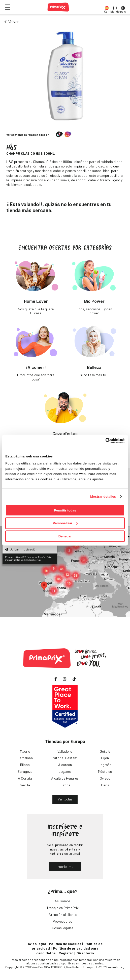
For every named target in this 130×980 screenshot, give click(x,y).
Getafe (105, 751)
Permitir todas (65, 510)
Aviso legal (37, 944)
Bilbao (25, 765)
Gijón (105, 758)
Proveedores (62, 921)
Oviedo (105, 778)
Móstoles (105, 771)
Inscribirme (65, 866)
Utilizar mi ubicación (21, 549)
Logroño (105, 765)
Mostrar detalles (103, 496)
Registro (66, 953)
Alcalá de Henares (65, 778)
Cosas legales (63, 928)
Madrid (25, 751)
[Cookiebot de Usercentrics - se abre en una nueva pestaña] (103, 441)
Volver (13, 22)
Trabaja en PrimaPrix (63, 908)
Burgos (65, 785)
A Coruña (25, 778)
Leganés (65, 771)
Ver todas (65, 799)
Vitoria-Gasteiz (65, 758)
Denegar (65, 536)
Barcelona (25, 758)
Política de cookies (65, 944)
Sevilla (25, 785)
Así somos (63, 901)
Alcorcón (65, 765)
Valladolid (65, 751)
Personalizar (65, 523)
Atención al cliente (63, 914)
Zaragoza (25, 771)
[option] (107, 7)
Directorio (85, 953)
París (105, 785)
